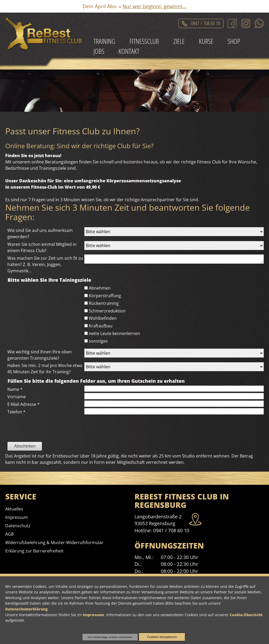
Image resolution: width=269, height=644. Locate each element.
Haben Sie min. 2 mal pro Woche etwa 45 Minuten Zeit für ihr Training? (45, 369)
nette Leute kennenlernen (114, 333)
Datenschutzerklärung (26, 609)
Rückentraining (104, 303)
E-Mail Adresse (24, 404)
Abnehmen (100, 288)
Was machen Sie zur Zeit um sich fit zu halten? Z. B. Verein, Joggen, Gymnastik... (45, 264)
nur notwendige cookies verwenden (110, 637)
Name (15, 389)
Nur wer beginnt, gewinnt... (154, 6)
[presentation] (45, 438)
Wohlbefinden (103, 318)
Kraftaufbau (101, 326)
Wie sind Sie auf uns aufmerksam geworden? (40, 233)
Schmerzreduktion (107, 311)
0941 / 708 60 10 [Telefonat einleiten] (206, 22)
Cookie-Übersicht (246, 615)
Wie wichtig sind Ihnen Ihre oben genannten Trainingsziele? (40, 355)
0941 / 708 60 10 (171, 530)
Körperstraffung (105, 296)
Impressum (93, 615)
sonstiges (98, 341)
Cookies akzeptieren (162, 637)
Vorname (17, 397)
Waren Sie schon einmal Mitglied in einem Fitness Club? (42, 247)
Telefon (16, 412)
